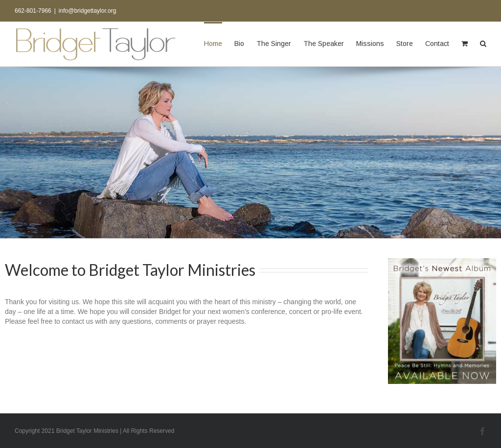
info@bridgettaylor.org (88, 11)
